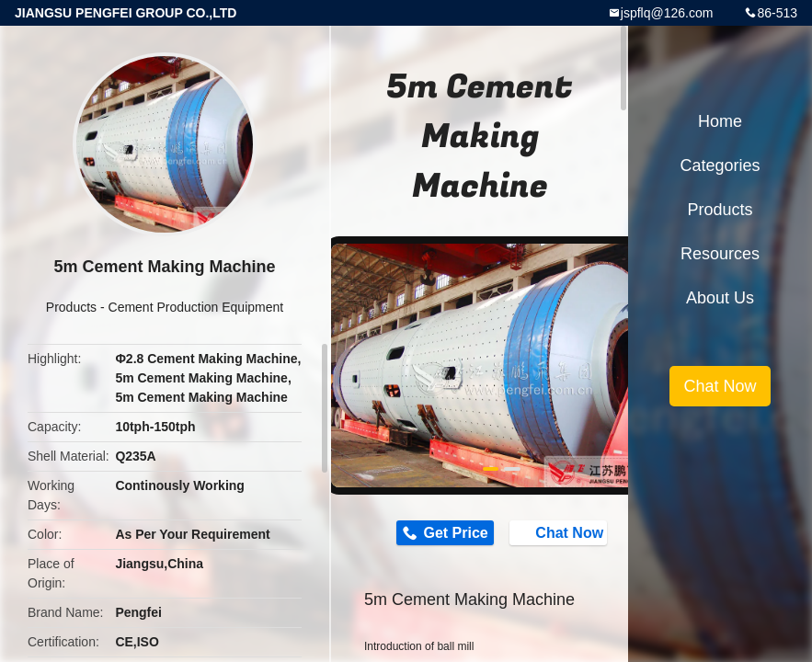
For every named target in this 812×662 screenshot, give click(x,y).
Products (71, 307)
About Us (720, 298)
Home (720, 121)
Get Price (455, 533)
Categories (720, 165)
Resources (720, 254)
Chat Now (560, 532)
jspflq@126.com (667, 13)
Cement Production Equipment (196, 307)
